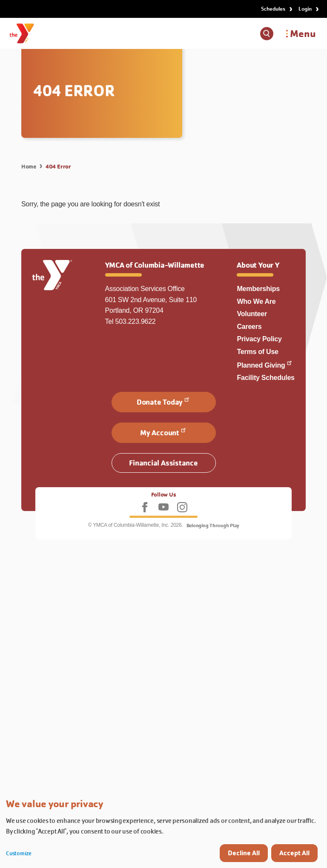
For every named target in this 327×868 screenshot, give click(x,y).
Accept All (294, 853)
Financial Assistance (163, 463)
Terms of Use (257, 352)
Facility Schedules (265, 378)
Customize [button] (19, 853)
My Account (163, 432)
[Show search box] (267, 34)
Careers (249, 327)
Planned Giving (265, 365)
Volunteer (252, 314)
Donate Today (163, 401)
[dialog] (163, 829)
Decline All (244, 853)
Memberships (258, 289)
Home (29, 166)
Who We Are (256, 301)
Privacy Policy (259, 339)
